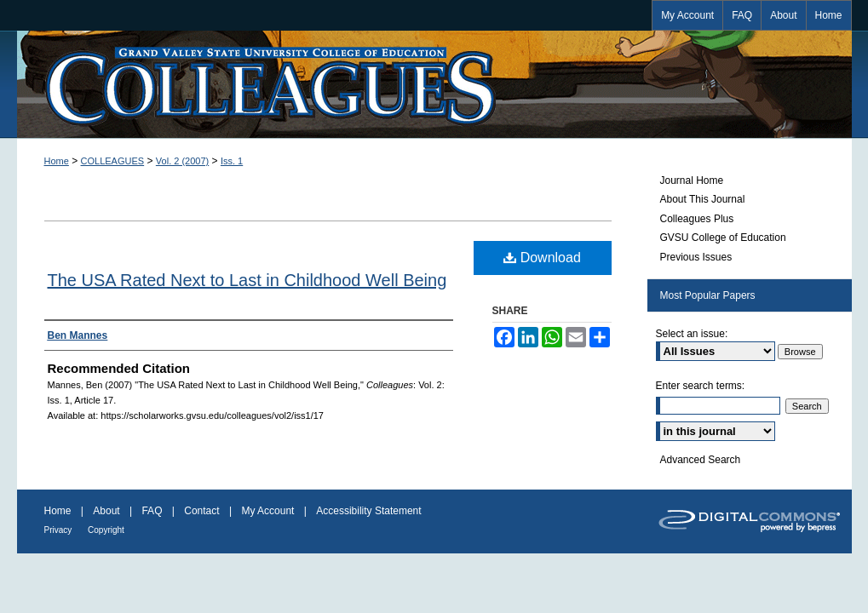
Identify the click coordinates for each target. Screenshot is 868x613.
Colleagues (434, 84)
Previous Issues (696, 257)
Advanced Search (701, 460)
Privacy (60, 530)
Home (57, 161)
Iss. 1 (232, 161)
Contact (203, 511)
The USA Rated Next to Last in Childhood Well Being (247, 280)
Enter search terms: (701, 386)
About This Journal (703, 199)
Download (542, 258)
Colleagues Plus (697, 219)
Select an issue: (692, 334)
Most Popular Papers (708, 295)
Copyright (106, 530)
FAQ (153, 511)
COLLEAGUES (113, 161)
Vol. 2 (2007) (182, 161)
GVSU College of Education (723, 238)
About (108, 511)
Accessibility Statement (368, 511)
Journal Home (692, 180)
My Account (269, 511)
